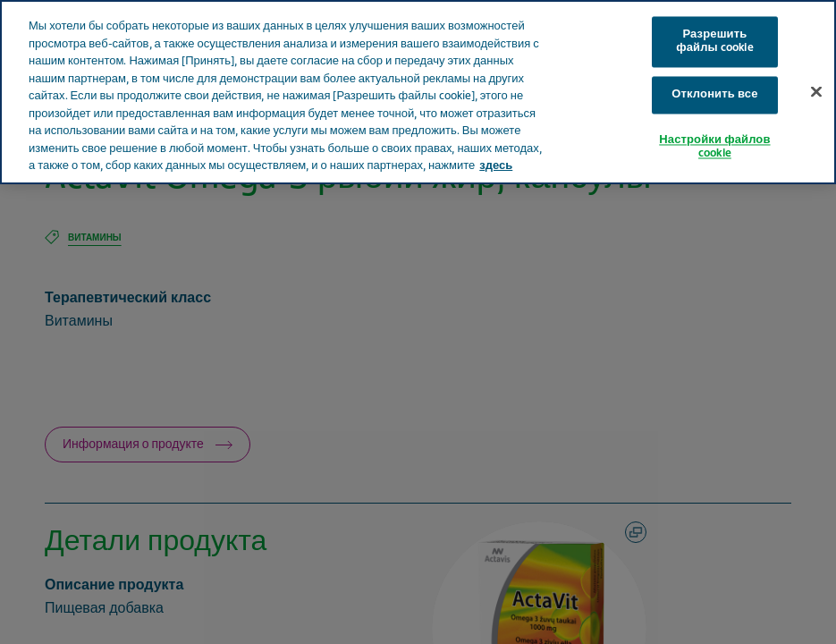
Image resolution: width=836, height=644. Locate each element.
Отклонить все (714, 95)
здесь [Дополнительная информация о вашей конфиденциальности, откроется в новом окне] (496, 165)
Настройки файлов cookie (714, 147)
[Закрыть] (816, 91)
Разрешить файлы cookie (715, 41)
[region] (418, 92)
